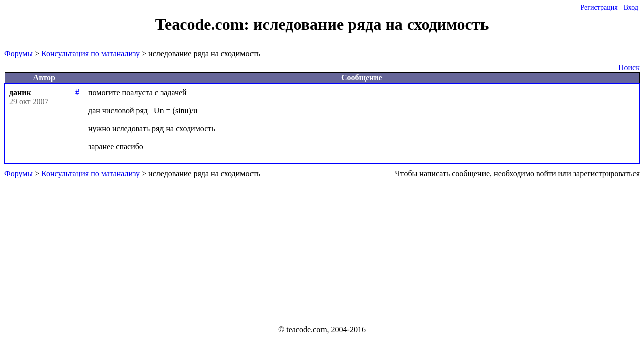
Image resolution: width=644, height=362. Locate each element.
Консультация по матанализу (91, 54)
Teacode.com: (204, 24)
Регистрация (599, 7)
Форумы (18, 54)
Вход (631, 7)
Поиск (629, 68)
